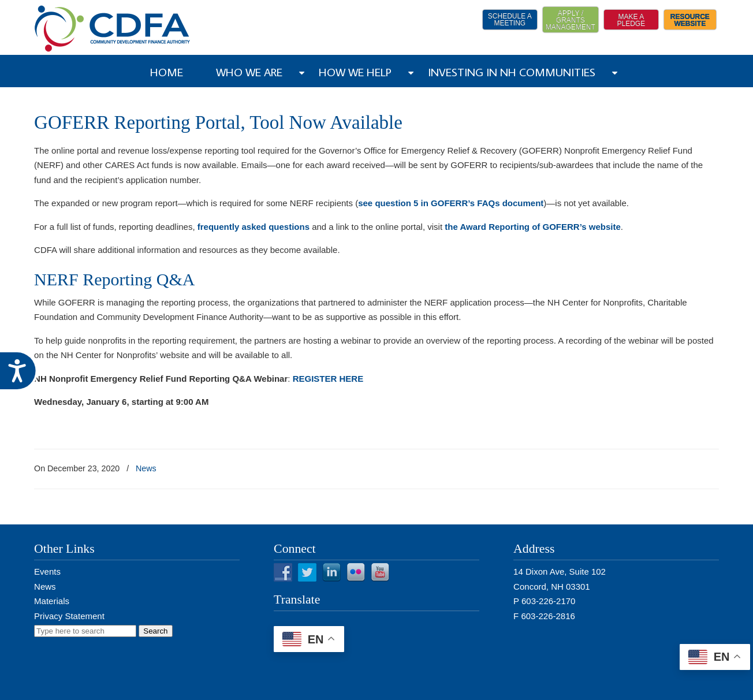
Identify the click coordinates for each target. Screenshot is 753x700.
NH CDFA (113, 29)
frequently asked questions (254, 227)
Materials (52, 601)
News (146, 468)
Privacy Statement (69, 616)
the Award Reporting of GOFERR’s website (532, 227)
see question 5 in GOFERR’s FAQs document (451, 203)
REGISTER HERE (328, 379)
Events (47, 571)
